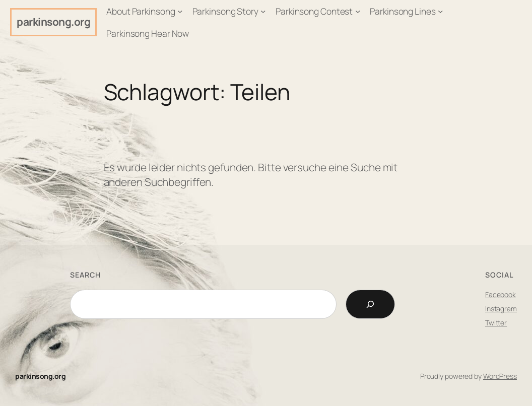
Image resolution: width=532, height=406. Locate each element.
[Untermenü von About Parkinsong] (180, 11)
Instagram (501, 309)
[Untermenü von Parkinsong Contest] (358, 11)
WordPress (500, 376)
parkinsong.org (53, 22)
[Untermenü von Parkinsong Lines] (440, 11)
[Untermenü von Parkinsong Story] (263, 11)
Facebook (501, 294)
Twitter (496, 323)
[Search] (370, 304)
